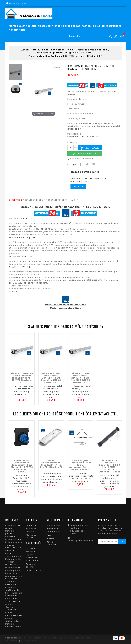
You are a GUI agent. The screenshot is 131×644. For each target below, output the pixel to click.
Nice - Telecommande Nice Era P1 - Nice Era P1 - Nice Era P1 (51, 464)
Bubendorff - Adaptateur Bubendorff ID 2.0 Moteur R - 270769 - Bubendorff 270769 (22, 466)
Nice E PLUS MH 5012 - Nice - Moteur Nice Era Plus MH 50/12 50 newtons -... (80, 378)
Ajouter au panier (90, 148)
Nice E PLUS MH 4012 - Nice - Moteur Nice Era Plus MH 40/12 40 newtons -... (51, 378)
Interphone (11, 584)
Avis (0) (75, 200)
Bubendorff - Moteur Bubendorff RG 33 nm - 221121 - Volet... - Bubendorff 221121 (109, 466)
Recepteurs (11, 573)
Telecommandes (14, 556)
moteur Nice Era (46, 248)
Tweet (87, 164)
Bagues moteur (13, 548)
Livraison (30, 548)
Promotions (32, 525)
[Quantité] (70, 148)
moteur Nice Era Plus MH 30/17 (28, 280)
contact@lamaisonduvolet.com (83, 541)
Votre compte (55, 520)
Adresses (51, 538)
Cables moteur (13, 621)
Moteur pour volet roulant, (82, 91)
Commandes (53, 532)
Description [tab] (16, 200)
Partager (80, 164)
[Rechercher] (89, 36)
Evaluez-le (78, 186)
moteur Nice (27, 229)
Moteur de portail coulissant (11, 534)
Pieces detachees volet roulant (14, 615)
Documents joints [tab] (58, 200)
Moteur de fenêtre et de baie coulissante (14, 590)
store (100, 91)
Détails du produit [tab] (35, 200)
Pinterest (94, 164)
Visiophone (11, 582)
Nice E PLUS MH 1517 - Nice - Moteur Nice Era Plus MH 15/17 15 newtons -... (22, 378)
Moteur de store (13, 539)
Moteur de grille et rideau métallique (13, 562)
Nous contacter (34, 570)
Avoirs (50, 535)
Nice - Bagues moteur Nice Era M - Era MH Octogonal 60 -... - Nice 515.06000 (80, 465)
